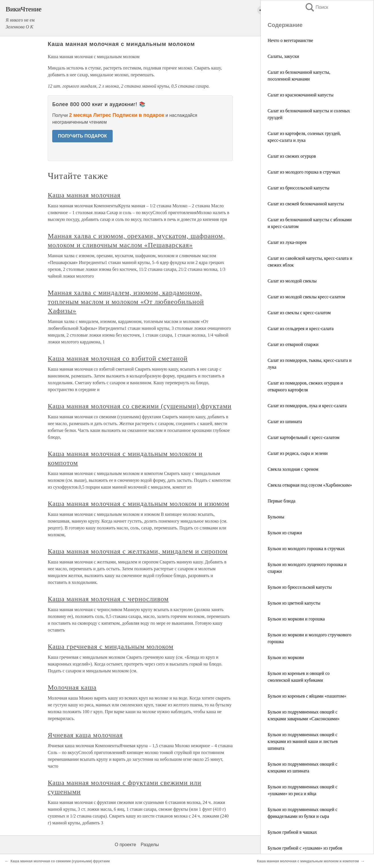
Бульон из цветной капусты (294, 603)
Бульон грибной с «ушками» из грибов (305, 848)
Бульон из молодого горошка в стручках (306, 549)
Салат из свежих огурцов (292, 156)
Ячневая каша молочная (85, 735)
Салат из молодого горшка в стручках (304, 172)
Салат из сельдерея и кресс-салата (301, 329)
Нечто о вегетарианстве (290, 40)
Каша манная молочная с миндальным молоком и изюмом (138, 504)
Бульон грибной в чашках (292, 832)
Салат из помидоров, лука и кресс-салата (307, 406)
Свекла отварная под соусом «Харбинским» (310, 485)
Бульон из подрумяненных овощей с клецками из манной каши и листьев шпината (303, 741)
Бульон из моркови (286, 657)
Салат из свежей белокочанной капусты (306, 204)
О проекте (125, 845)
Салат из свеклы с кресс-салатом (299, 313)
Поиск (316, 7)
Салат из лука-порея (287, 242)
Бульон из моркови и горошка (296, 619)
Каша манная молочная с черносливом (108, 599)
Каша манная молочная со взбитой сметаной (118, 358)
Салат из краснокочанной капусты (301, 95)
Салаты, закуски (283, 56)
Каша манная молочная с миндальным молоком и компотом (308, 861)
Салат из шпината (285, 422)
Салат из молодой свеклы (292, 281)
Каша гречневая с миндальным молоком (111, 647)
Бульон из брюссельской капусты (300, 587)
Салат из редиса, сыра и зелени (298, 453)
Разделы (150, 845)
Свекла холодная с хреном (293, 469)
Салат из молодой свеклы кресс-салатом (306, 297)
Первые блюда (281, 501)
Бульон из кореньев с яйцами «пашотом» (307, 696)
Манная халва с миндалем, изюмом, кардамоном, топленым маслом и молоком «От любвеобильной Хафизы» (126, 302)
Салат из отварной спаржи (293, 344)
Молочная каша (72, 687)
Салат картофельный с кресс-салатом (303, 437)
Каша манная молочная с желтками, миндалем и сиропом (138, 551)
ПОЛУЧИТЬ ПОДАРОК (82, 136)
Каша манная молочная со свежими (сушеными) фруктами (139, 406)
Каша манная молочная (84, 195)
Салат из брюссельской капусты (299, 188)
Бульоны (276, 517)
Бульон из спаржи (285, 533)
